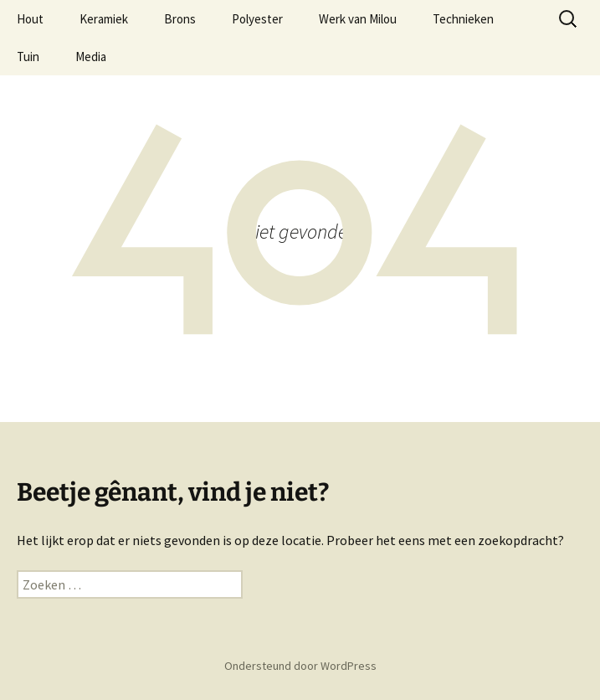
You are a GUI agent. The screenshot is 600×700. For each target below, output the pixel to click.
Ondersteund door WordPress (300, 666)
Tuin (28, 57)
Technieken (463, 19)
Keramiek (104, 19)
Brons (180, 19)
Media (91, 57)
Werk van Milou (358, 19)
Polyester (257, 19)
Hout (30, 19)
